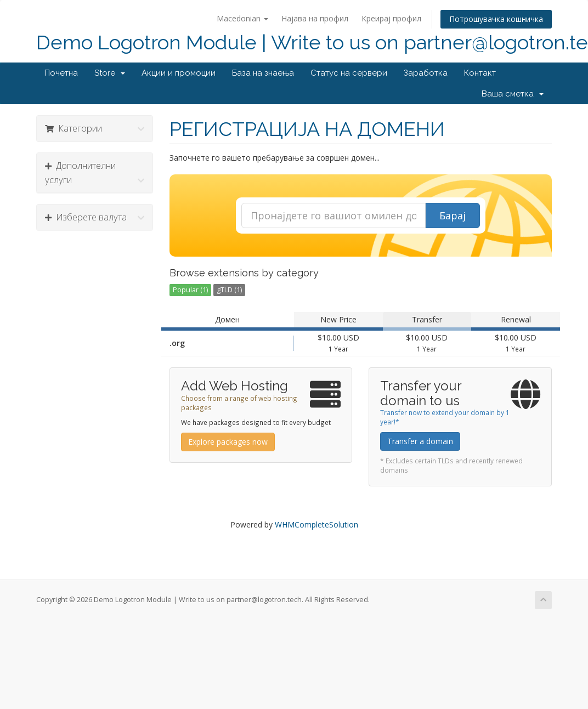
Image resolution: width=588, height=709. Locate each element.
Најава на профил (315, 18)
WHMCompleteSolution (316, 524)
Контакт (480, 73)
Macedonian (242, 18)
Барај (453, 215)
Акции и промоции (179, 73)
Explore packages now (228, 442)
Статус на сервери (349, 73)
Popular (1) (190, 290)
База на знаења (263, 73)
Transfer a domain (420, 441)
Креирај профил (391, 18)
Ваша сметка (513, 94)
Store (110, 73)
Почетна (61, 73)
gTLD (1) (229, 290)
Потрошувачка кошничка (496, 19)
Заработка (426, 73)
